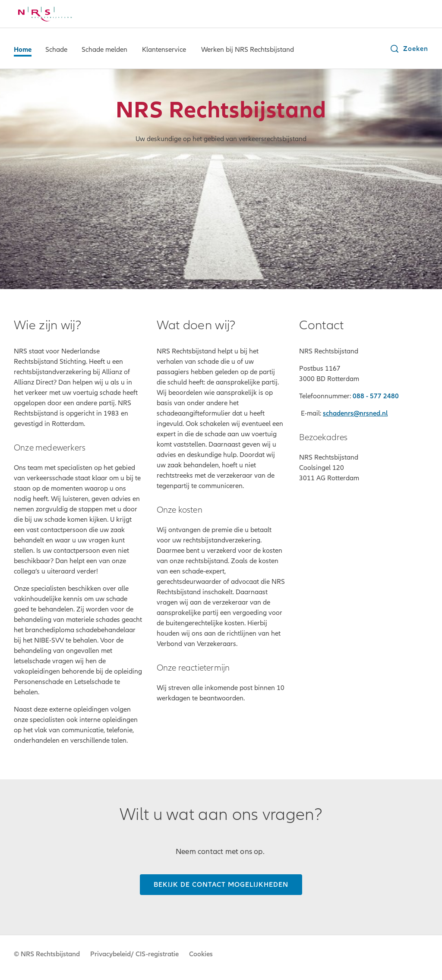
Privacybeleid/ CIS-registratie (134, 954)
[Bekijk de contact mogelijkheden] (221, 885)
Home (23, 50)
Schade (56, 50)
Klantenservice (164, 50)
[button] (409, 49)
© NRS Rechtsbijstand (47, 954)
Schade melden (104, 50)
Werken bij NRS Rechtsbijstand (248, 50)
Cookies (201, 954)
